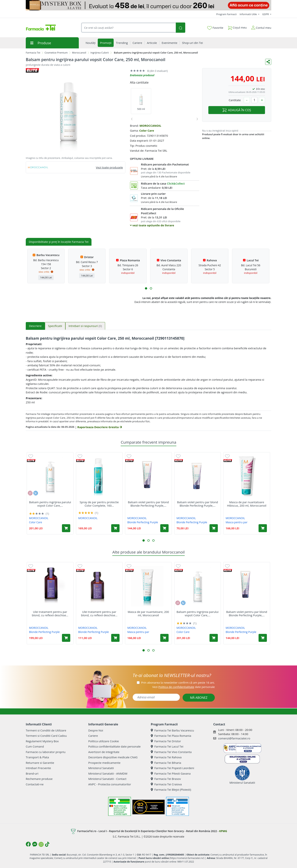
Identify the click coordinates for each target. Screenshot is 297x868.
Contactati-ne (35, 784)
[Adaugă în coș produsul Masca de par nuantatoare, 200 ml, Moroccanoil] (164, 638)
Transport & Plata (37, 757)
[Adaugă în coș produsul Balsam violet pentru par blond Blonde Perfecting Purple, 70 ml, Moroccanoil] (214, 528)
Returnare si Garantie (40, 763)
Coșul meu (237, 27)
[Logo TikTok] (47, 844)
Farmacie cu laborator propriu (46, 752)
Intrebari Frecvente (38, 768)
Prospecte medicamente (104, 763)
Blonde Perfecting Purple (143, 522)
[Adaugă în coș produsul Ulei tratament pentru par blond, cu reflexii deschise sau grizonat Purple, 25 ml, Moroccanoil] (115, 638)
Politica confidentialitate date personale (114, 746)
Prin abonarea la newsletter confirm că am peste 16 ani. (178, 682)
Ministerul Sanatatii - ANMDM (108, 773)
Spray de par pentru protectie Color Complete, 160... (99, 504)
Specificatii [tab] (55, 326)
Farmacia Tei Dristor (166, 741)
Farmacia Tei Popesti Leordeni (172, 768)
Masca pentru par (236, 522)
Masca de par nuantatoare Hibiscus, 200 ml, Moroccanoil (247, 504)
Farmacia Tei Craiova (166, 784)
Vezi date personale (184, 687)
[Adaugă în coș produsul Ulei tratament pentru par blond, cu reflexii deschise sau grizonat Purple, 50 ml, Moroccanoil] (66, 638)
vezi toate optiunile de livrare (152, 225)
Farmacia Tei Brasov (166, 779)
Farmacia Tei (33, 53)
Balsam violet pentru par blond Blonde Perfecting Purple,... (148, 504)
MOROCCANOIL (150, 126)
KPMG (223, 831)
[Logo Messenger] (35, 844)
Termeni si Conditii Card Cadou (46, 736)
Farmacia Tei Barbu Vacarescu (172, 730)
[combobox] (128, 28)
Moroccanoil (79, 53)
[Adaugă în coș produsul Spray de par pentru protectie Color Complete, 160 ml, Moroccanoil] (115, 528)
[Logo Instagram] (41, 844)
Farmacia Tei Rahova (166, 757)
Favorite (215, 28)
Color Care (147, 130)
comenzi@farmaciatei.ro (234, 738)
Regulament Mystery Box (42, 741)
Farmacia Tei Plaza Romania (171, 736)
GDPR (266, 14)
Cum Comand (35, 746)
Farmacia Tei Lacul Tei (167, 746)
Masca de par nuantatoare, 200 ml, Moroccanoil (148, 613)
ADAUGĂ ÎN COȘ (237, 110)
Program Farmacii (226, 14)
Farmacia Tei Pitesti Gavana (171, 773)
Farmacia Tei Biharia (166, 763)
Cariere (93, 736)
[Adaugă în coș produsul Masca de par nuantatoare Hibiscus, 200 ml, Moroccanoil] (263, 528)
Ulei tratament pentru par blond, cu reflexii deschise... (50, 613)
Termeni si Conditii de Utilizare (46, 730)
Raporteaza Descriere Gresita (100, 427)
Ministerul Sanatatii (101, 768)
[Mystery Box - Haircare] (148, 5)
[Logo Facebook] (28, 844)
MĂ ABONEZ (199, 698)
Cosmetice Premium (56, 53)
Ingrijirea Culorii (100, 53)
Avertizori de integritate (104, 752)
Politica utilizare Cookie (104, 741)
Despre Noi (96, 730)
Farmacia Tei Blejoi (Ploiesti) (171, 790)
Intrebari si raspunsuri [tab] (85, 326)
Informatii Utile (249, 14)
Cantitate (235, 100)
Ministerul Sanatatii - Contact (107, 779)
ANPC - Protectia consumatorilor (110, 784)
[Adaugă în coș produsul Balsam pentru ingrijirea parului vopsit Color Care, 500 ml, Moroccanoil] (66, 528)
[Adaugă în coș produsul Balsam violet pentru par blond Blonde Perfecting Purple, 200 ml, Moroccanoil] (164, 528)
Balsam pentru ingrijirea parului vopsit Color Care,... (50, 504)
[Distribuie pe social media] (268, 62)
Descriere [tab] (35, 326)
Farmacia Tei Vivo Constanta (171, 752)
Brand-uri (32, 773)
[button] (146, 288)
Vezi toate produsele (109, 167)
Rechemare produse (39, 779)
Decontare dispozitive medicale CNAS (113, 757)
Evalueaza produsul (142, 75)
